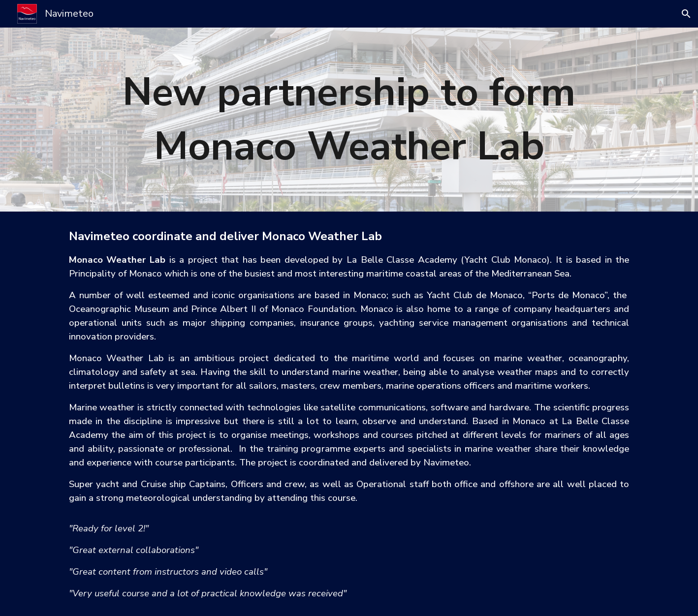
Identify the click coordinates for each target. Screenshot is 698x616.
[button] (686, 14)
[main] (349, 120)
